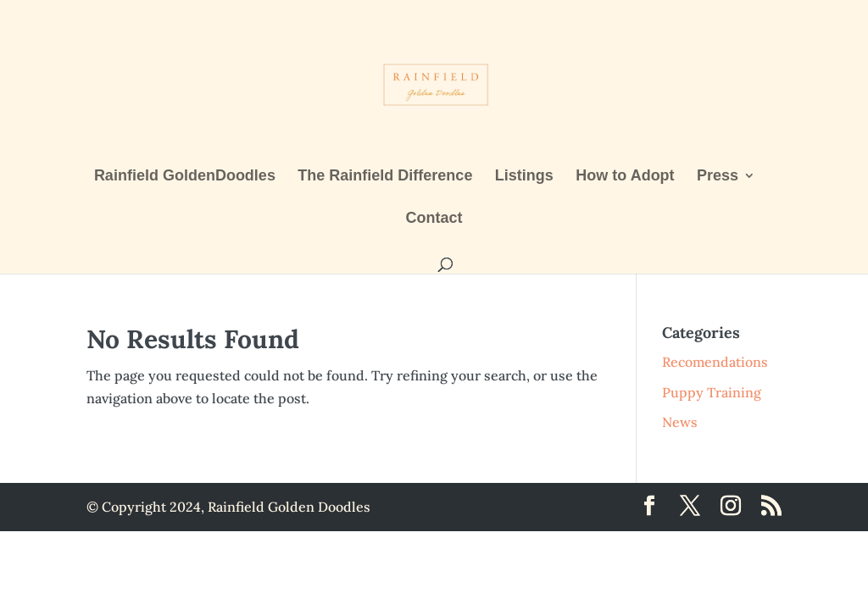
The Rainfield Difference (385, 177)
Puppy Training (712, 392)
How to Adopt (625, 177)
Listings (524, 177)
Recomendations (715, 362)
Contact (434, 219)
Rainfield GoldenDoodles (185, 177)
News (680, 422)
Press (718, 177)
